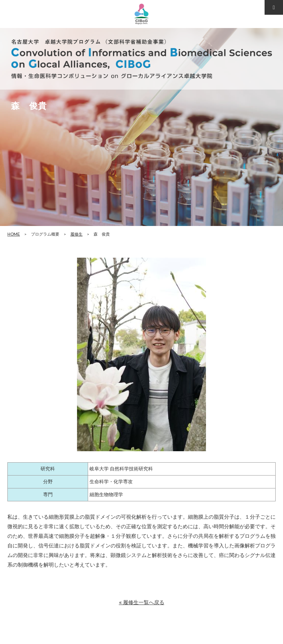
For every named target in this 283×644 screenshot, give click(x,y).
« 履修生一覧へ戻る (142, 602)
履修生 (76, 234)
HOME (14, 234)
